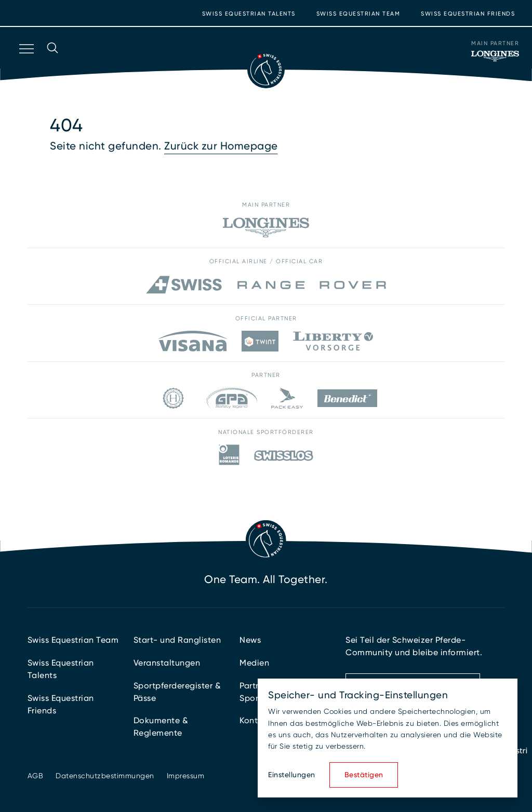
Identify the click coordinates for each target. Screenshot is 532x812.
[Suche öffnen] (52, 62)
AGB (36, 776)
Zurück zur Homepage (221, 146)
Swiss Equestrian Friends (468, 14)
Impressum (186, 776)
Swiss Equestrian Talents (249, 14)
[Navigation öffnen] (25, 62)
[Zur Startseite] (266, 70)
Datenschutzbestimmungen (105, 776)
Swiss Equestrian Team (358, 14)
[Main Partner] (495, 56)
